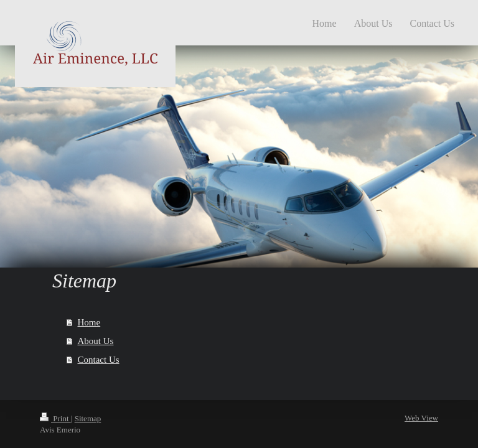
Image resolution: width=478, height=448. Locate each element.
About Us (96, 341)
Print (55, 418)
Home (89, 322)
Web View (421, 418)
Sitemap (88, 418)
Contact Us (99, 360)
